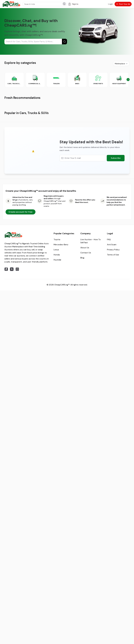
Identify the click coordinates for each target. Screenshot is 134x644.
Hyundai (57, 435)
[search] (64, 4)
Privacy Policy (113, 424)
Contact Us (86, 427)
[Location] (73, 4)
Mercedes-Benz (61, 419)
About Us (85, 422)
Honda (57, 429)
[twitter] (12, 444)
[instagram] (17, 444)
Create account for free (21, 387)
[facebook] (6, 444)
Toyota (57, 414)
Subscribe (116, 333)
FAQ (109, 414)
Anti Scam (112, 419)
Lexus (56, 424)
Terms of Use (113, 429)
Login (111, 4)
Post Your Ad (123, 4)
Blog (82, 433)
